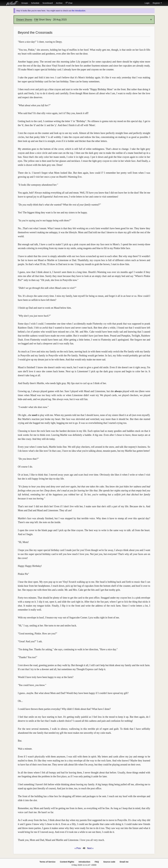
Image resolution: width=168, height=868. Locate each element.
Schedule (35, 3)
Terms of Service (47, 862)
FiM (36, 20)
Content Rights (67, 862)
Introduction (84, 862)
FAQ (97, 862)
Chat (69, 3)
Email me (124, 862)
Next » (90, 848)
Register (157, 3)
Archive (59, 3)
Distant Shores (24, 20)
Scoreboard (48, 3)
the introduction (78, 11)
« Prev (78, 848)
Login (147, 3)
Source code (109, 862)
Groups (25, 3)
